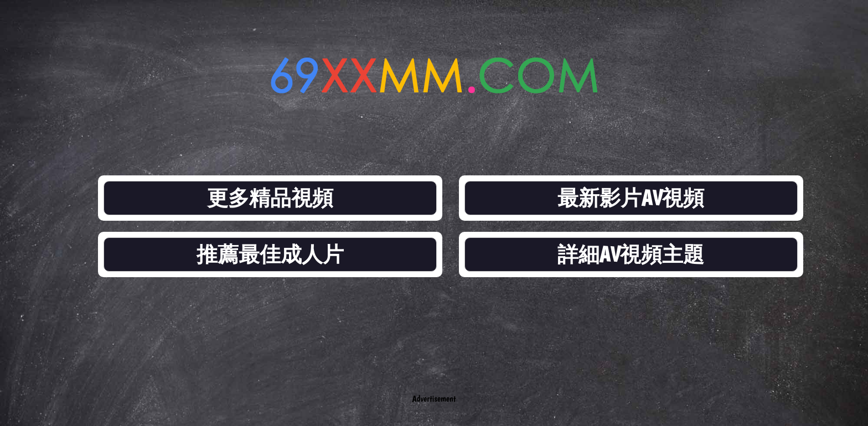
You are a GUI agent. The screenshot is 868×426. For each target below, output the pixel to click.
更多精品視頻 (270, 198)
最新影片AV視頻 (631, 198)
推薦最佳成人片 (270, 254)
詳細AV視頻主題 (631, 254)
